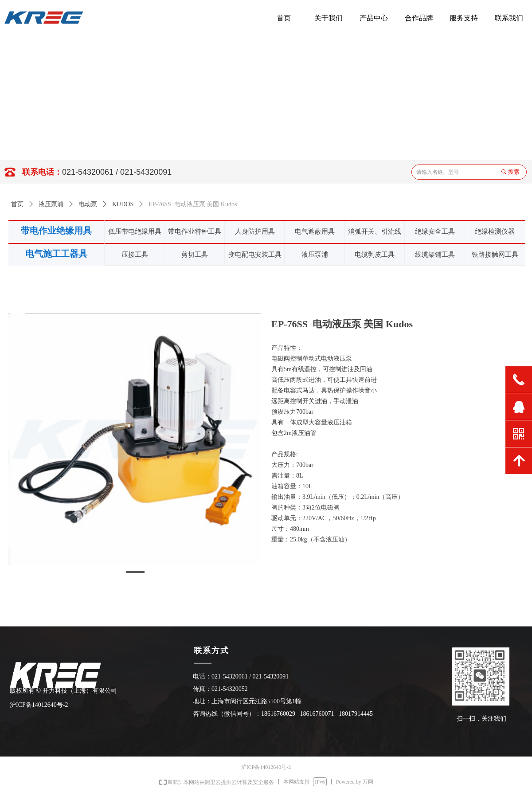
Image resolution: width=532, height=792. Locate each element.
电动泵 (88, 204)
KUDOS (123, 204)
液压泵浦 (51, 204)
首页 (17, 204)
